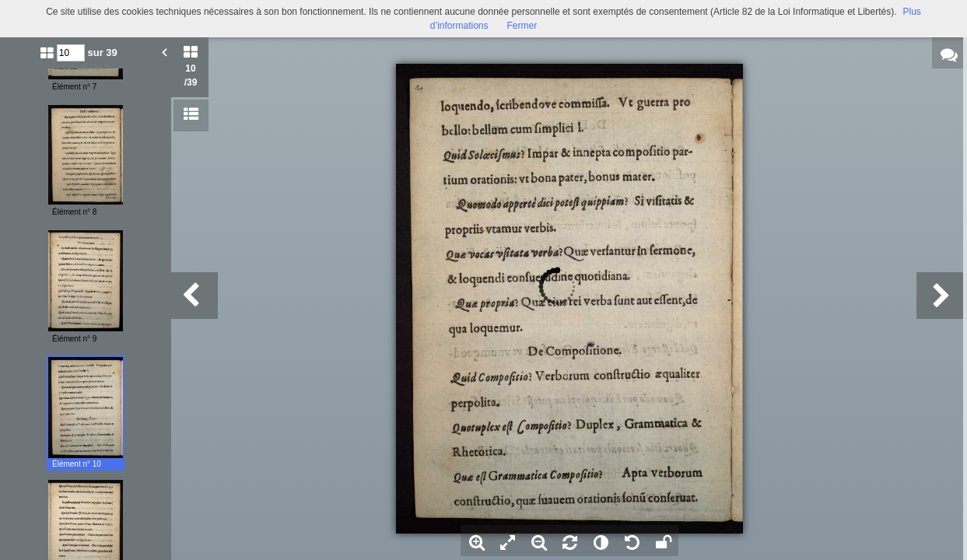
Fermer (522, 26)
